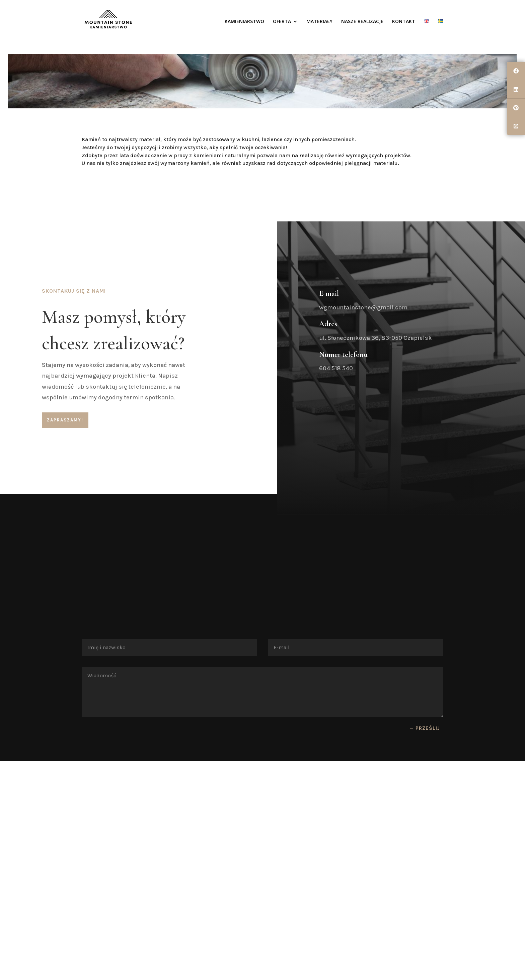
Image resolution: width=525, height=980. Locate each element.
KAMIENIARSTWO (244, 22)
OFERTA (282, 22)
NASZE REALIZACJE (362, 22)
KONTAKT (404, 22)
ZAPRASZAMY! (65, 420)
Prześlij (428, 728)
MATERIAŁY (319, 22)
